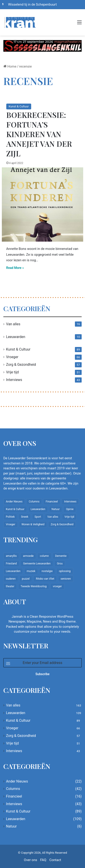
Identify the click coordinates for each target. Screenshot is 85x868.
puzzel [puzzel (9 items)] (26, 579)
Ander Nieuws (17, 781)
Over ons (31, 860)
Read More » (15, 268)
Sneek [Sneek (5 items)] (25, 517)
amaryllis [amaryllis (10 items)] (11, 556)
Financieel (14, 796)
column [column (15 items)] (44, 556)
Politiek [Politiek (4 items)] (10, 517)
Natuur (11, 826)
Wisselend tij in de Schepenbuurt (32, 4)
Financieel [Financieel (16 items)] (52, 502)
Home (10, 66)
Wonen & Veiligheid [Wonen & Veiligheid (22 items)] (33, 524)
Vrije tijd (12, 372)
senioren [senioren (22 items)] (66, 579)
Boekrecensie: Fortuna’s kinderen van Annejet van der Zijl (39, 134)
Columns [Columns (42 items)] (34, 502)
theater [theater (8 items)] (10, 586)
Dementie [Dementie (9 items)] (61, 556)
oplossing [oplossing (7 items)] (65, 571)
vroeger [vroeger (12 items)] (57, 586)
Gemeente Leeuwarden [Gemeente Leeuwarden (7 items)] (37, 564)
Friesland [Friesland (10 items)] (11, 564)
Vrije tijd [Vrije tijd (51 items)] (69, 517)
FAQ (43, 860)
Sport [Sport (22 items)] (38, 517)
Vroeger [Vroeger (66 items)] (11, 524)
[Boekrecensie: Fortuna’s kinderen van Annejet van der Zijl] (43, 205)
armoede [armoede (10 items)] (28, 556)
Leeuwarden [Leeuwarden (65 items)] (13, 571)
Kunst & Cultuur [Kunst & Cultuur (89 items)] (15, 509)
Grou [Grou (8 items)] (60, 564)
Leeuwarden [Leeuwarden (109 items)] (38, 509)
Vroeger (12, 357)
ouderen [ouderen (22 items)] (11, 579)
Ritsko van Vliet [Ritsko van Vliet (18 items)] (45, 579)
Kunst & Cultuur (19, 106)
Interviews (14, 380)
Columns (13, 789)
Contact (55, 860)
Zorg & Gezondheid (21, 365)
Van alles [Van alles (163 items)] (53, 517)
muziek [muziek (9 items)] (31, 571)
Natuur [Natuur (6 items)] (56, 509)
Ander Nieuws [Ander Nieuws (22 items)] (14, 502)
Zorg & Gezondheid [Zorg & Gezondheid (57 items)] (62, 524)
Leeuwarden (16, 337)
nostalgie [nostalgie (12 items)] (47, 571)
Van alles (13, 324)
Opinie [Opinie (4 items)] (70, 509)
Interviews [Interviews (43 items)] (70, 502)
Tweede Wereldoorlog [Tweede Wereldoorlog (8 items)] (34, 586)
